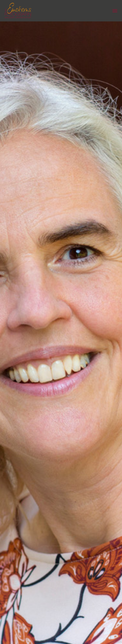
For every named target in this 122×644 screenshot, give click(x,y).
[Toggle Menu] (115, 11)
